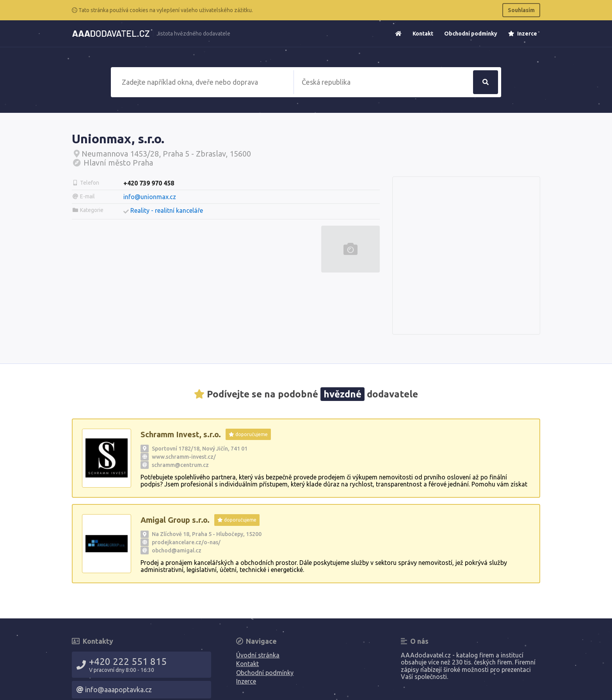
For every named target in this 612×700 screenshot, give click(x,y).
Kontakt (423, 34)
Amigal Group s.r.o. (175, 520)
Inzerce (523, 34)
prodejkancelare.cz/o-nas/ (186, 542)
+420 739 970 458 (149, 183)
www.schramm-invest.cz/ (184, 457)
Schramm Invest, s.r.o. (181, 434)
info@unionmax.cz (150, 197)
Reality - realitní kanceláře (167, 210)
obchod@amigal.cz (177, 550)
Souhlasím (521, 10)
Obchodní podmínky (471, 34)
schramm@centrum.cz (180, 465)
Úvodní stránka (258, 655)
